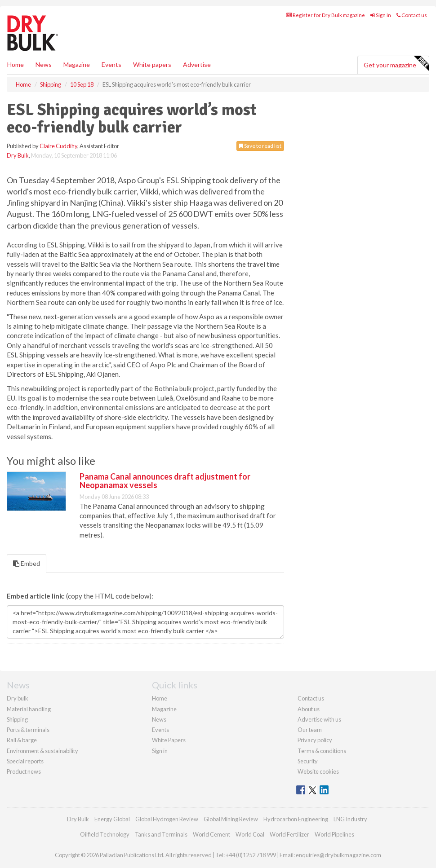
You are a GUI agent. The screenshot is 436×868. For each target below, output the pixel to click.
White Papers (169, 740)
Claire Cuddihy (58, 146)
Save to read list (260, 146)
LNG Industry (350, 819)
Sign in (381, 15)
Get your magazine (396, 64)
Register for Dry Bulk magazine (325, 15)
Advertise (197, 64)
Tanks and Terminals (161, 834)
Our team (310, 730)
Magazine (77, 64)
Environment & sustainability (42, 751)
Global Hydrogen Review (167, 819)
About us (309, 709)
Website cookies (318, 771)
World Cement (211, 834)
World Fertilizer (289, 834)
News (159, 719)
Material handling (29, 709)
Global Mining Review (231, 819)
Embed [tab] (27, 563)
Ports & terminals (28, 730)
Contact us (412, 15)
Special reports (25, 761)
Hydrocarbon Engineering (296, 819)
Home (16, 64)
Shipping (17, 719)
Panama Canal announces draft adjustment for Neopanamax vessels (165, 481)
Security (308, 761)
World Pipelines (334, 834)
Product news (24, 771)
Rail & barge (22, 740)
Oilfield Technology (105, 834)
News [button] (44, 64)
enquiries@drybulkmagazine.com (338, 855)
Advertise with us (319, 719)
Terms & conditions (322, 751)
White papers (152, 64)
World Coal (250, 834)
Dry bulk (18, 698)
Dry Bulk (18, 155)
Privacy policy (315, 740)
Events (111, 64)
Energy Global (112, 819)
